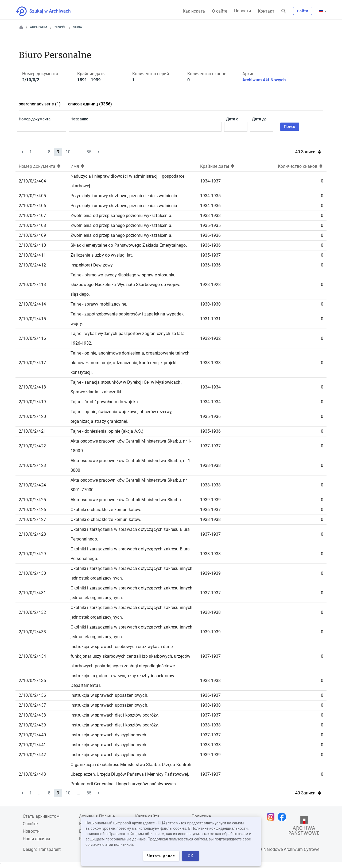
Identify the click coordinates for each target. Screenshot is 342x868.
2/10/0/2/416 (32, 338)
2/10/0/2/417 (32, 363)
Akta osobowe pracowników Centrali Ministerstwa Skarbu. (126, 500)
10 (68, 152)
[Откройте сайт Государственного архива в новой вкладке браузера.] (304, 827)
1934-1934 (210, 387)
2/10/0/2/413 (32, 285)
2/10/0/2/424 (32, 485)
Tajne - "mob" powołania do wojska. (105, 402)
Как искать (194, 11)
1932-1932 (210, 338)
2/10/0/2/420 (32, 416)
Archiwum (38, 27)
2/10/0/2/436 (32, 695)
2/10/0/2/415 (32, 319)
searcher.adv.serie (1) (40, 104)
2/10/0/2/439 (32, 725)
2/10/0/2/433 (32, 632)
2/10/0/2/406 (32, 206)
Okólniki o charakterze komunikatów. (106, 510)
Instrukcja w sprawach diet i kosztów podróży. (115, 715)
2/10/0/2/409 (32, 235)
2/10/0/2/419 (32, 402)
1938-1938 (210, 465)
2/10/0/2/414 (32, 304)
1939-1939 (210, 500)
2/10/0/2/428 (32, 534)
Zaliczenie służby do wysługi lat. (102, 255)
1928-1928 (210, 285)
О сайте (220, 11)
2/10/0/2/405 (32, 196)
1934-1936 (210, 206)
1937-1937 (210, 446)
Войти (303, 11)
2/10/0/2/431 (32, 593)
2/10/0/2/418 (32, 387)
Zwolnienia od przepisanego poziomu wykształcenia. (121, 216)
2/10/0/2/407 (32, 216)
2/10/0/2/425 (32, 500)
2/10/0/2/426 (32, 510)
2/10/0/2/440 (32, 735)
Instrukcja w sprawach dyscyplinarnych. (109, 735)
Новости (242, 11)
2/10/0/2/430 (32, 573)
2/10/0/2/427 (32, 519)
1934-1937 (210, 181)
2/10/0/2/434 (32, 656)
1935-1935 (210, 225)
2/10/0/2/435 (32, 681)
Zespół (60, 27)
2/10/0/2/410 (32, 245)
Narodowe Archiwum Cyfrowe (291, 849)
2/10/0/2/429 (32, 554)
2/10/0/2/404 (32, 181)
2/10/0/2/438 (32, 715)
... (40, 152)
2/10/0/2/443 (32, 774)
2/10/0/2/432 (32, 612)
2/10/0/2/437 (32, 705)
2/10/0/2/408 (32, 225)
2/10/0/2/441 (32, 745)
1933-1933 (210, 216)
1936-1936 (210, 235)
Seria (78, 27)
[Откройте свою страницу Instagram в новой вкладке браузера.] (272, 817)
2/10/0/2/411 (32, 255)
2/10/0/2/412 (32, 265)
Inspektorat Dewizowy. (92, 265)
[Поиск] (284, 11)
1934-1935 (210, 196)
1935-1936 (210, 416)
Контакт (266, 11)
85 (89, 152)
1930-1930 (210, 304)
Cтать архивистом (41, 816)
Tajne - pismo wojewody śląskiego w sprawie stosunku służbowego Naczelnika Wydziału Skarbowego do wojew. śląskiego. (125, 285)
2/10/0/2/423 (32, 465)
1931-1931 (210, 319)
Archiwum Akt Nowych (264, 80)
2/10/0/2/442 (32, 755)
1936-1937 (210, 510)
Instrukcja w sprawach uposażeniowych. (109, 695)
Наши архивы (36, 839)
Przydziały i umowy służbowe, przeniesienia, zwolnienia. (125, 196)
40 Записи (308, 152)
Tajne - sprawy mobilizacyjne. (99, 304)
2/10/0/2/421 (32, 431)
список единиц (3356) (90, 104)
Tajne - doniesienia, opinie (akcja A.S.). (108, 431)
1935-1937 (210, 255)
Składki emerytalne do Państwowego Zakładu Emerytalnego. (129, 245)
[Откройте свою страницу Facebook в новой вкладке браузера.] (283, 817)
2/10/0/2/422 (32, 446)
